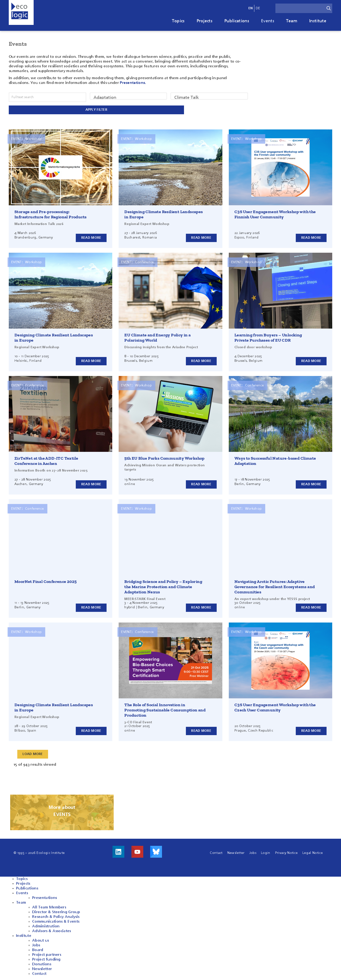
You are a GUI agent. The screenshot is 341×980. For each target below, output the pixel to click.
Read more (91, 237)
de (258, 8)
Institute (318, 21)
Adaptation (128, 98)
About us (41, 940)
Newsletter (236, 852)
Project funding (46, 959)
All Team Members (49, 907)
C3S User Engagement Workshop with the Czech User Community (275, 706)
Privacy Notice (286, 852)
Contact (216, 852)
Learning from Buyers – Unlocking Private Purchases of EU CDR (268, 337)
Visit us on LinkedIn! (118, 851)
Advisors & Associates (52, 930)
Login (266, 852)
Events (268, 21)
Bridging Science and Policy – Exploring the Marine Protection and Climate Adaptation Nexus (163, 586)
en (251, 8)
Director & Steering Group (56, 911)
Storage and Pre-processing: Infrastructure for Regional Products (50, 213)
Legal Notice (313, 852)
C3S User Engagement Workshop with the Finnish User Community (275, 213)
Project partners (47, 954)
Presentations (45, 897)
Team (292, 21)
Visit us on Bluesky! (156, 851)
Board (38, 949)
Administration (46, 925)
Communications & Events (56, 921)
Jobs (253, 852)
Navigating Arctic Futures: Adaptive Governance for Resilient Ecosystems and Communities (275, 586)
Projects (205, 21)
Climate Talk (209, 98)
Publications (237, 21)
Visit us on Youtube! (137, 851)
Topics (178, 21)
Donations (42, 963)
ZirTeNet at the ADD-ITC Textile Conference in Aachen (46, 460)
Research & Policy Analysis (56, 916)
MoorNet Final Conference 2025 (46, 581)
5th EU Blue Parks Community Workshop (164, 457)
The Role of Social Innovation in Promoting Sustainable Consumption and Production (165, 709)
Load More (33, 753)
